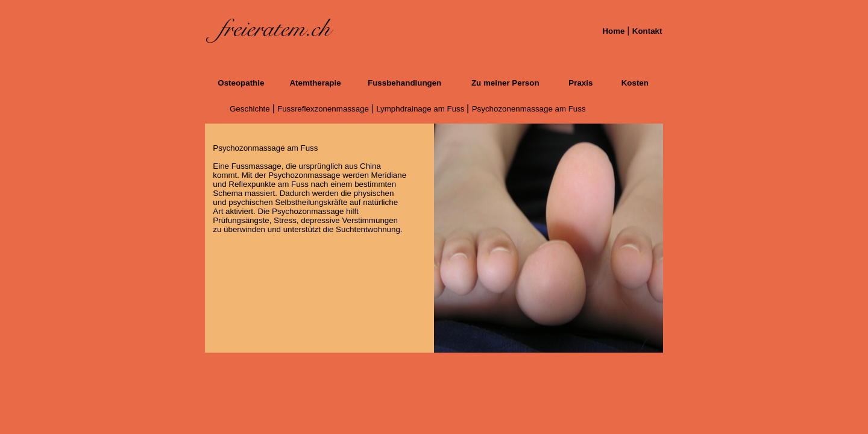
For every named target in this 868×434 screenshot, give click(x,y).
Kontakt (647, 31)
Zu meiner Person (505, 83)
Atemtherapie (315, 83)
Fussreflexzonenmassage (324, 109)
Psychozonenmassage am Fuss (529, 109)
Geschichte (251, 109)
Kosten (635, 83)
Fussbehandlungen (404, 83)
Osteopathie (241, 83)
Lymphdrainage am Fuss (421, 109)
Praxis (580, 83)
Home (615, 31)
